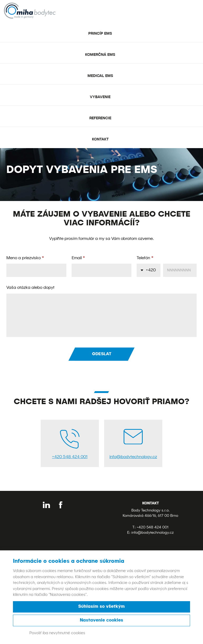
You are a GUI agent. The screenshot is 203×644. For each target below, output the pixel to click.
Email (78, 258)
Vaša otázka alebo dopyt (30, 288)
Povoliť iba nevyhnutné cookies (57, 633)
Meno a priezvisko (25, 258)
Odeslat (102, 354)
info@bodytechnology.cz (153, 533)
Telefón (145, 258)
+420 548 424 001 (153, 527)
